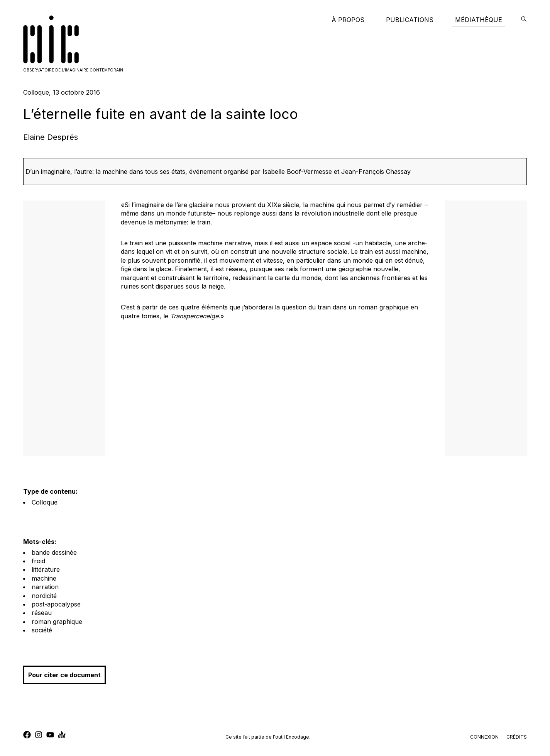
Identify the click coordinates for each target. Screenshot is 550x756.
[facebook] (27, 736)
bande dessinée (54, 552)
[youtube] (50, 736)
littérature (46, 569)
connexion (484, 737)
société (42, 630)
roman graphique (57, 622)
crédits (517, 737)
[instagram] (39, 736)
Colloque (45, 502)
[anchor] (62, 736)
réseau (42, 613)
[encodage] (524, 20)
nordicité (44, 596)
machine (44, 578)
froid (38, 561)
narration (45, 587)
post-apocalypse (56, 604)
